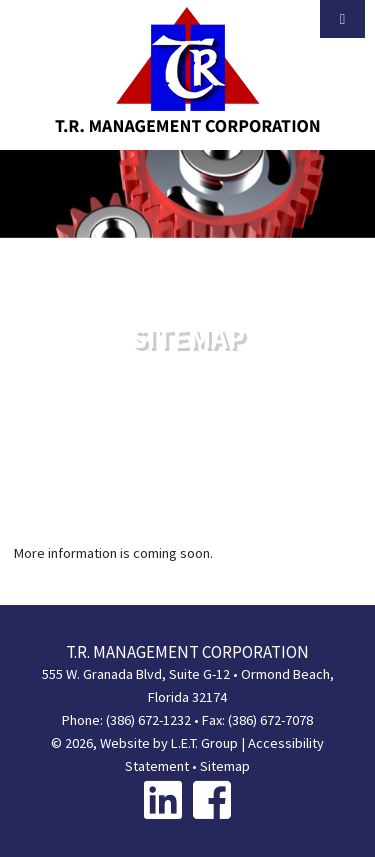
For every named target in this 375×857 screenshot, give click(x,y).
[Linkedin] (163, 799)
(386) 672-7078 (270, 720)
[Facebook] (212, 799)
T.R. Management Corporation (187, 70)
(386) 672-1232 (148, 720)
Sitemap (225, 766)
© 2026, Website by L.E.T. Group (144, 743)
